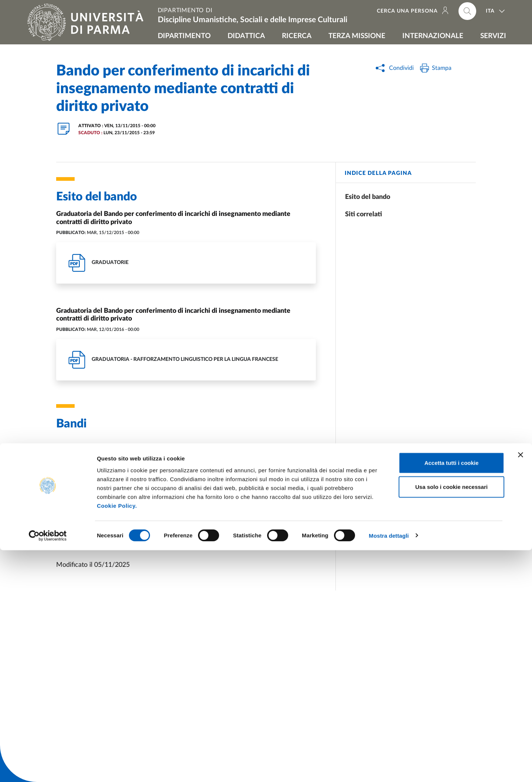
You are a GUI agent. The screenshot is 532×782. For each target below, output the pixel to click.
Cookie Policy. (117, 737)
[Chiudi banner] (521, 687)
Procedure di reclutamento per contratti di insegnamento (141, 537)
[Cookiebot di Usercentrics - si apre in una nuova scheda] (48, 768)
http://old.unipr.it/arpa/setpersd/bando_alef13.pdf (129, 478)
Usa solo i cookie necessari (451, 719)
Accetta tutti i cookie (452, 695)
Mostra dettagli (389, 767)
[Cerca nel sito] (467, 11)
